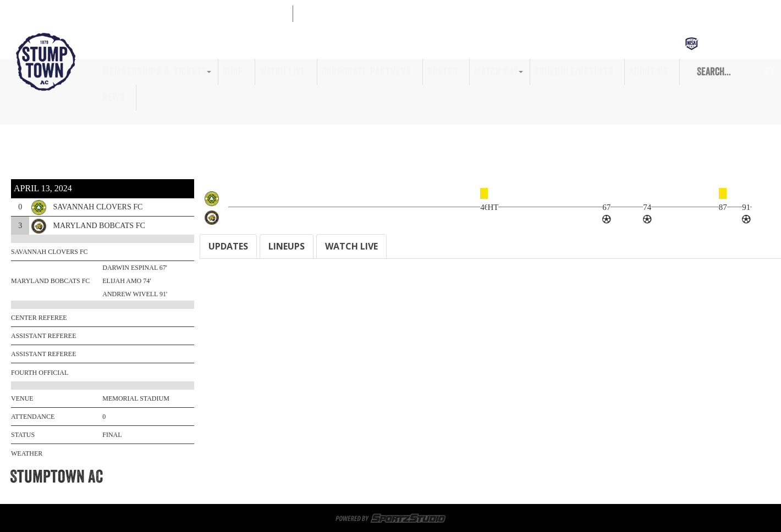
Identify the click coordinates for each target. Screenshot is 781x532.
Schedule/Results (574, 71)
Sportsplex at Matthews (306, 476)
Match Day (496, 71)
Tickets (232, 476)
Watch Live (283, 71)
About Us (649, 71)
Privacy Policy (514, 490)
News (114, 97)
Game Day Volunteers (405, 476)
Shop (233, 71)
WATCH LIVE (351, 246)
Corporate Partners (367, 71)
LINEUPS (287, 246)
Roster (443, 71)
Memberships (182, 476)
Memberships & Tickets (155, 71)
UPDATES (228, 246)
